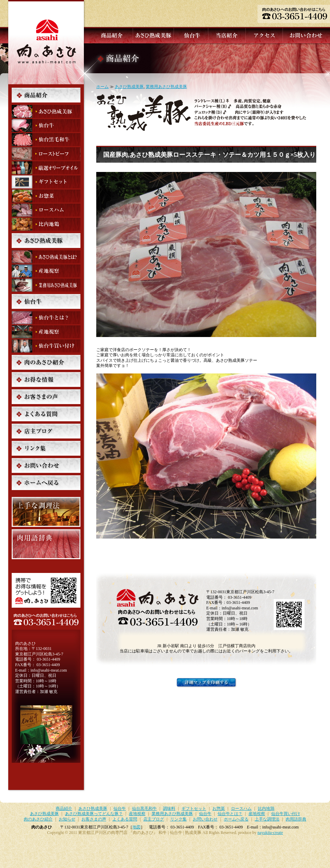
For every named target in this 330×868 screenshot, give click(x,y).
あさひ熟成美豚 (153, 35)
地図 (136, 827)
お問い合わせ (306, 35)
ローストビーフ (46, 154)
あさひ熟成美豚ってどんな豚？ (46, 257)
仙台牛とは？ (46, 318)
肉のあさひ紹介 (46, 362)
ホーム (102, 87)
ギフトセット (46, 182)
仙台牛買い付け (46, 346)
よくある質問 (46, 414)
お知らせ (46, 379)
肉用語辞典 (46, 544)
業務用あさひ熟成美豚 (166, 87)
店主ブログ (46, 431)
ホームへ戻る (46, 483)
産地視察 (46, 271)
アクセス (263, 35)
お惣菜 (46, 196)
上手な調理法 (46, 512)
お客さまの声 (46, 397)
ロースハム (46, 210)
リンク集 (46, 448)
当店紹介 (226, 35)
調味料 (46, 168)
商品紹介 (111, 35)
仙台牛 (190, 35)
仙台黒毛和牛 (46, 140)
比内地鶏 (46, 224)
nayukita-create (270, 833)
